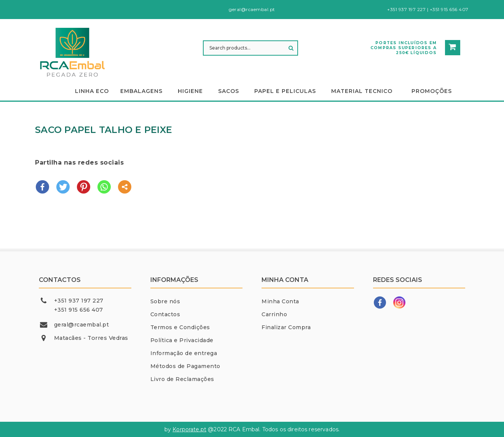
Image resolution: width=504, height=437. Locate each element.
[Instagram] (399, 303)
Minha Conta (280, 301)
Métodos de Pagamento (185, 366)
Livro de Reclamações (182, 379)
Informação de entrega (184, 353)
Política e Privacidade (182, 340)
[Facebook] (380, 303)
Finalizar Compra (286, 327)
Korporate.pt (189, 429)
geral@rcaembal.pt (82, 325)
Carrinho (274, 314)
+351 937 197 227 (79, 301)
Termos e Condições (180, 327)
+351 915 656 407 (79, 310)
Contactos (165, 314)
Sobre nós (165, 301)
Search (291, 48)
